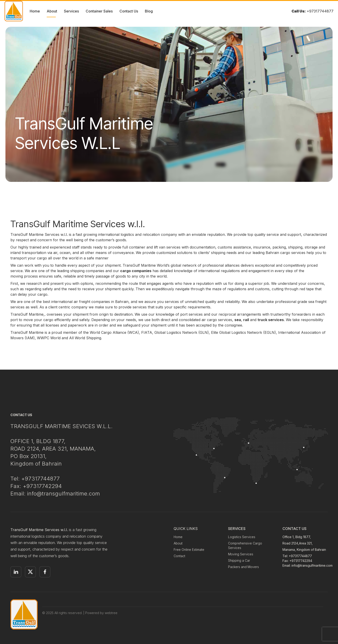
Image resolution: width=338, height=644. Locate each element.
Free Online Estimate (189, 550)
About (52, 11)
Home (35, 11)
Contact (179, 556)
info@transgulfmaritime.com (312, 565)
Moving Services (241, 554)
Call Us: (299, 11)
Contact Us (129, 11)
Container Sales (99, 11)
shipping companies (87, 271)
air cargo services (217, 320)
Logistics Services (242, 537)
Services (71, 11)
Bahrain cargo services (286, 253)
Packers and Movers (243, 567)
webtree (111, 613)
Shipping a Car (239, 560)
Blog (149, 11)
